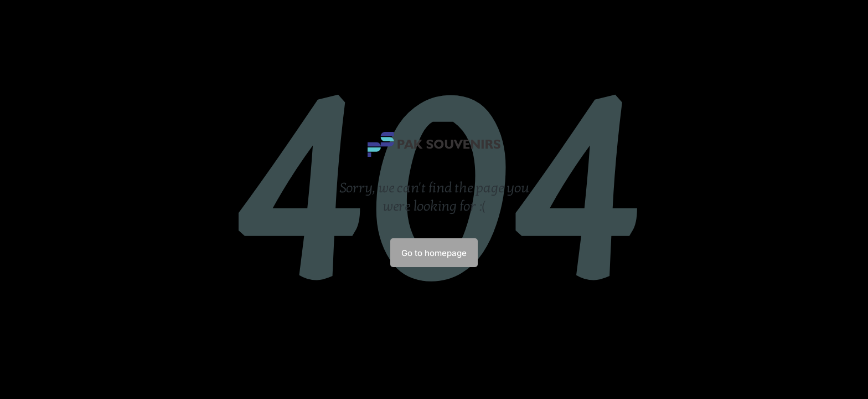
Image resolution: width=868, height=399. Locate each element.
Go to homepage (434, 253)
